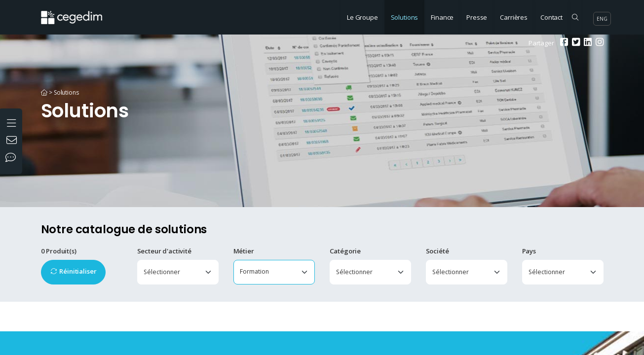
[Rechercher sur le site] (575, 17)
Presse (477, 17)
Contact (551, 17)
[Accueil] (44, 92)
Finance (442, 17)
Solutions (405, 17)
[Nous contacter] (13, 141)
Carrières (514, 17)
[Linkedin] (587, 43)
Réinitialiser (78, 271)
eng (602, 19)
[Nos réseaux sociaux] (13, 158)
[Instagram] (598, 43)
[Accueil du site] (79, 12)
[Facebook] (563, 43)
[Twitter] (575, 43)
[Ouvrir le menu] (13, 122)
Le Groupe (362, 17)
